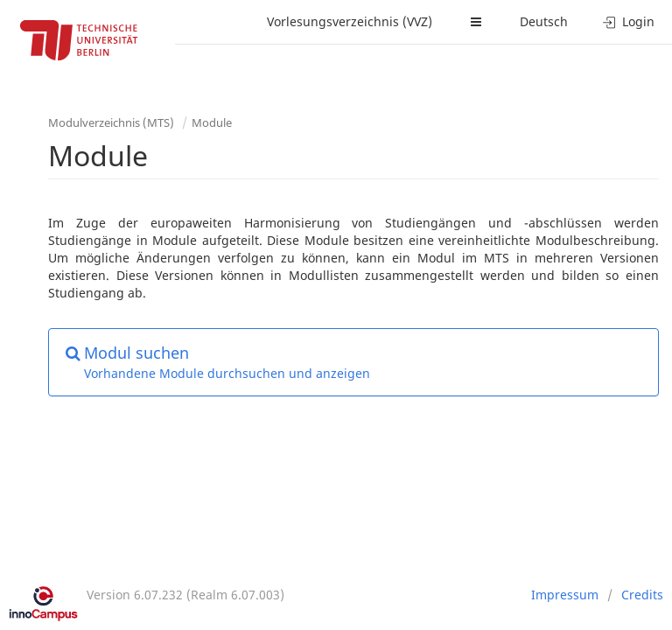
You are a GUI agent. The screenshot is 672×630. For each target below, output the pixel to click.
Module (212, 122)
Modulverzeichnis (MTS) (111, 122)
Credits (642, 595)
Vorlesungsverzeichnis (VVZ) (350, 21)
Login (629, 21)
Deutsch (544, 21)
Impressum (565, 595)
